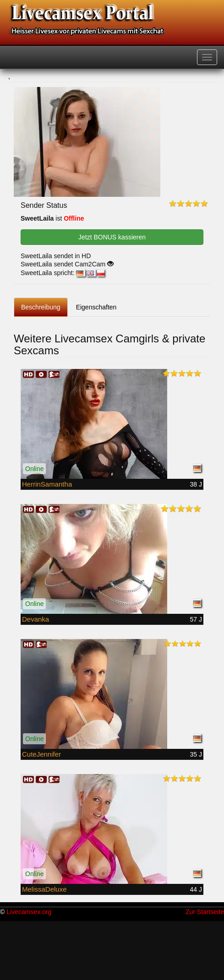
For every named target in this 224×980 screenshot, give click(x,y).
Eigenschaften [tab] (96, 307)
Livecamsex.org (29, 912)
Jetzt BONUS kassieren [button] (112, 237)
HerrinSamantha (47, 484)
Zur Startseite (205, 912)
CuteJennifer (41, 754)
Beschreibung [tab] (41, 307)
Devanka (36, 619)
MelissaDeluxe (44, 889)
